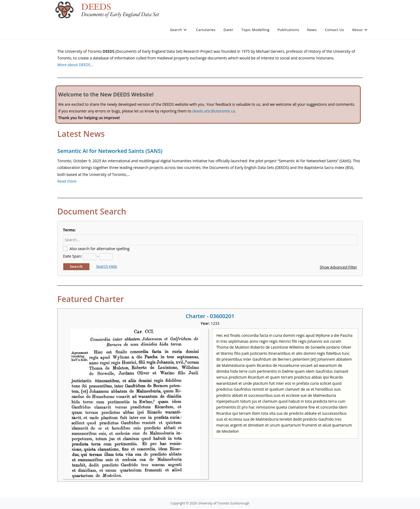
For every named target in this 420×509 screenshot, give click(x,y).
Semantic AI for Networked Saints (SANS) (110, 151)
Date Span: (72, 256)
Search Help (107, 266)
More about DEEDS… (75, 65)
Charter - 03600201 (210, 316)
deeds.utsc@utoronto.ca (214, 111)
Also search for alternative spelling (100, 249)
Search (76, 267)
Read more (67, 181)
